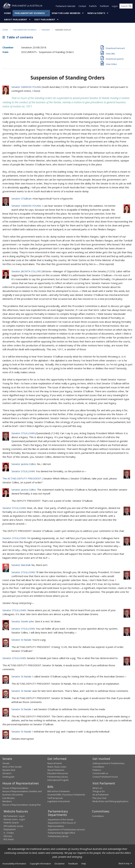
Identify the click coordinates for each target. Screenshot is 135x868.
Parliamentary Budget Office (62, 833)
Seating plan (8, 777)
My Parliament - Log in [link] (14, 816)
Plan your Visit (99, 798)
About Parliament (16, 20)
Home (8, 13)
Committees (98, 816)
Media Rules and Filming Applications (110, 801)
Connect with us (100, 773)
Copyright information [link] (40, 864)
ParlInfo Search (11, 823)
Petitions (97, 770)
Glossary (8, 836)
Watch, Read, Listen (57, 767)
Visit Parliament (45, 20)
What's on (97, 788)
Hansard (46, 30)
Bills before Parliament (59, 791)
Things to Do (99, 791)
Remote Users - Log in (14, 819)
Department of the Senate (61, 819)
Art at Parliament (101, 795)
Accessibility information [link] (14, 864)
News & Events (96, 13)
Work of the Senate (12, 767)
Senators (7, 773)
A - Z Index (9, 833)
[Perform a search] (130, 6)
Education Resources (58, 773)
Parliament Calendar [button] (66, 6)
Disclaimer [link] (60, 864)
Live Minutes (9, 798)
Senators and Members (66, 13)
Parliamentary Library (58, 777)
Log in (115, 6)
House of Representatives (15, 788)
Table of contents (18, 37)
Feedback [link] (73, 864)
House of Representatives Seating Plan (22, 805)
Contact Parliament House (105, 777)
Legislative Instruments (59, 801)
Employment (10, 829)
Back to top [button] (126, 863)
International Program (58, 780)
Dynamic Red (9, 770)
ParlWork (104, 6)
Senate (6, 763)
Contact (82, 6)
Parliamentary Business (30, 13)
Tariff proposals (55, 798)
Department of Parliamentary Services (66, 829)
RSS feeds (9, 839)
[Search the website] (126, 6)
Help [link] (84, 864)
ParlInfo (93, 6)
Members (7, 801)
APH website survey (13, 826)
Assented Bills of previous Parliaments (66, 795)
